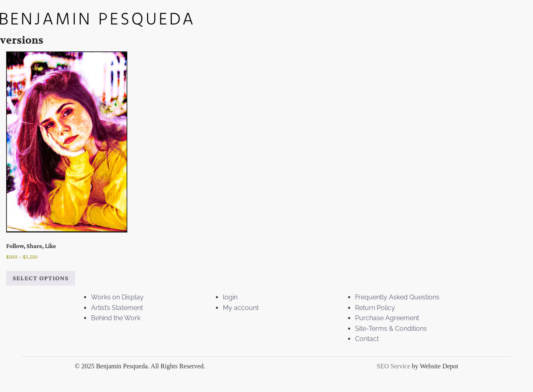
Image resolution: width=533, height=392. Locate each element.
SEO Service (393, 366)
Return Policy (375, 308)
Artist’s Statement (117, 308)
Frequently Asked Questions (397, 297)
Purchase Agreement (387, 318)
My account (241, 308)
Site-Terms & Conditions (391, 329)
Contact (367, 339)
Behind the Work (116, 318)
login (230, 297)
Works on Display (117, 297)
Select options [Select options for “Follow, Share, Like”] (41, 278)
